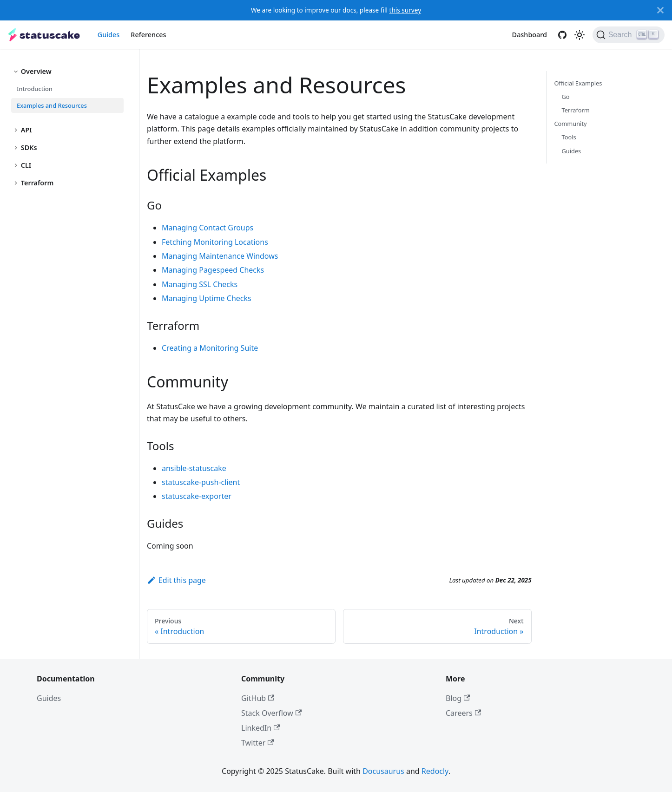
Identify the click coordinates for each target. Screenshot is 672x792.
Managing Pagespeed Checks (213, 270)
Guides (109, 35)
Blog (458, 698)
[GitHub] (562, 35)
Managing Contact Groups (208, 228)
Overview (36, 71)
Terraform (37, 183)
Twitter (258, 743)
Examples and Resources (52, 105)
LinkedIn (260, 728)
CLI (26, 165)
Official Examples (578, 83)
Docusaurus (383, 771)
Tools (569, 137)
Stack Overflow (271, 713)
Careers (463, 713)
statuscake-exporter (197, 496)
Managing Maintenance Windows (220, 256)
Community (571, 124)
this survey (405, 10)
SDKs (29, 147)
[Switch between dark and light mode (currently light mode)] (580, 35)
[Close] (660, 10)
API (26, 130)
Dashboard (530, 35)
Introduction (35, 89)
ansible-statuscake (194, 468)
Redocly (435, 771)
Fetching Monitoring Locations (215, 242)
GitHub (258, 698)
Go (566, 97)
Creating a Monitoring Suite (210, 348)
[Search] (629, 35)
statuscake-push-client (201, 482)
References (148, 35)
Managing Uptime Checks (207, 298)
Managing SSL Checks (200, 284)
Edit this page (176, 580)
